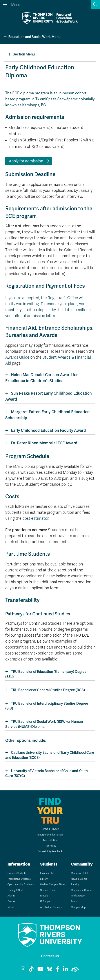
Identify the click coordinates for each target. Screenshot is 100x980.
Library (44, 879)
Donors (11, 901)
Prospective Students (19, 879)
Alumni (11, 896)
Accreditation (50, 840)
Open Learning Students (21, 884)
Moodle (44, 896)
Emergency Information (50, 835)
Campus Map (78, 907)
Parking (75, 884)
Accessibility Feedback (50, 852)
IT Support (46, 901)
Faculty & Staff (15, 890)
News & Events (79, 879)
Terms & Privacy (50, 829)
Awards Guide (17, 357)
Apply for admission (26, 161)
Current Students (17, 873)
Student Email (48, 890)
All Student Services (51, 907)
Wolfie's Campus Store (52, 884)
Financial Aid (47, 873)
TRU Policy (50, 846)
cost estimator (35, 518)
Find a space (78, 896)
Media (11, 907)
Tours (74, 901)
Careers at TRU (79, 873)
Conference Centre (81, 890)
